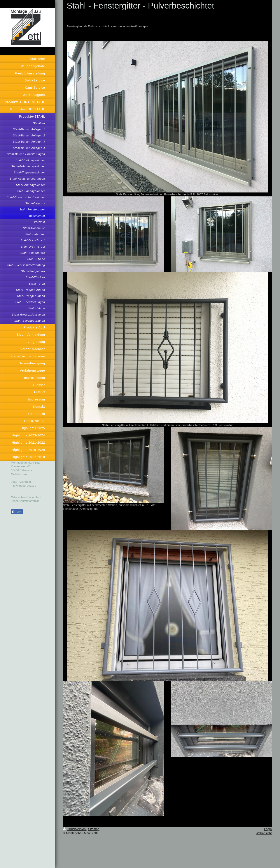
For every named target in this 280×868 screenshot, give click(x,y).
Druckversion (75, 829)
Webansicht (264, 833)
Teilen (17, 512)
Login (268, 829)
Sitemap (94, 829)
